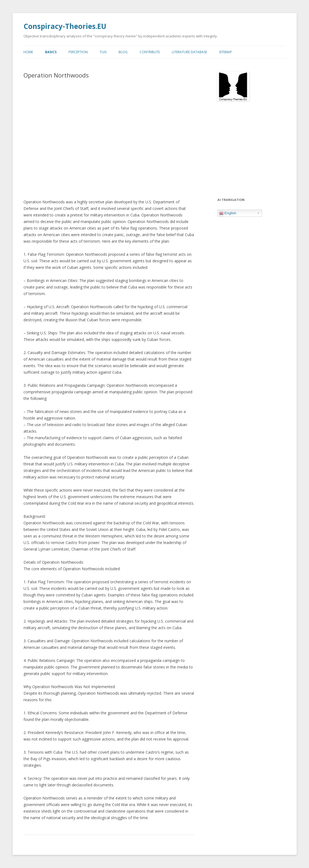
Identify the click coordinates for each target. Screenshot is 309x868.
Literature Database (189, 52)
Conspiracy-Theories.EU (65, 26)
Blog (123, 52)
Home (28, 52)
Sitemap (226, 52)
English (228, 213)
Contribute (150, 52)
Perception (78, 52)
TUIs (103, 52)
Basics (51, 52)
